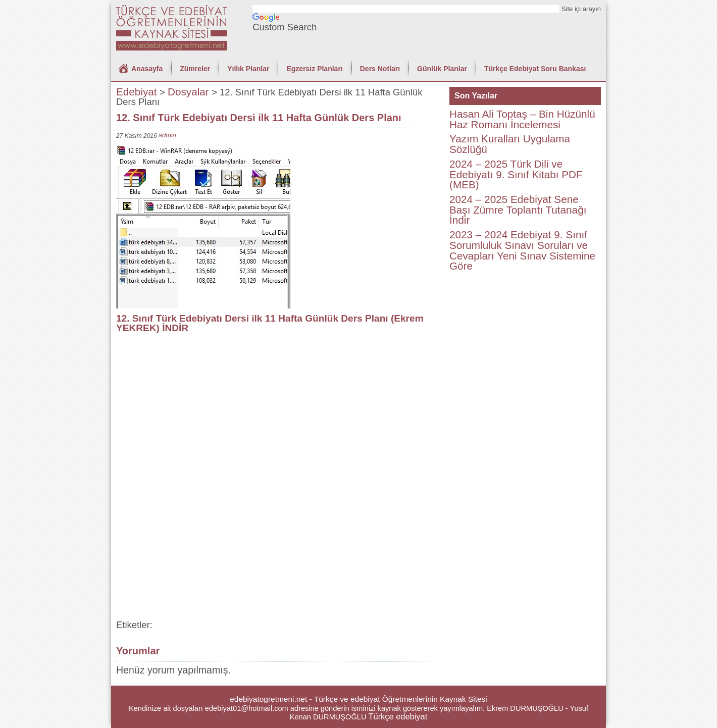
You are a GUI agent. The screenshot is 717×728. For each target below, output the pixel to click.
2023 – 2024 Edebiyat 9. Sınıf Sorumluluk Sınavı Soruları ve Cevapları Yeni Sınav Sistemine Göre (522, 250)
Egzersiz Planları (314, 69)
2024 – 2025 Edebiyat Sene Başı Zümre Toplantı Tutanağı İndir (518, 210)
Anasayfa (147, 69)
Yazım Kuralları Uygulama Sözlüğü (510, 144)
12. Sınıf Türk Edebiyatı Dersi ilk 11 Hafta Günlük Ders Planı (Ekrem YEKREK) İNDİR (270, 323)
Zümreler (195, 69)
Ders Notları (380, 69)
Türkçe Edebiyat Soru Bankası (535, 69)
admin (167, 135)
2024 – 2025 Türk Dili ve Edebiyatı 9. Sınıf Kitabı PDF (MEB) (516, 174)
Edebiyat (137, 92)
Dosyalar (188, 92)
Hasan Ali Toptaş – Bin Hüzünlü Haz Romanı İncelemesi (522, 119)
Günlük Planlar (442, 69)
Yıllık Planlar (248, 69)
